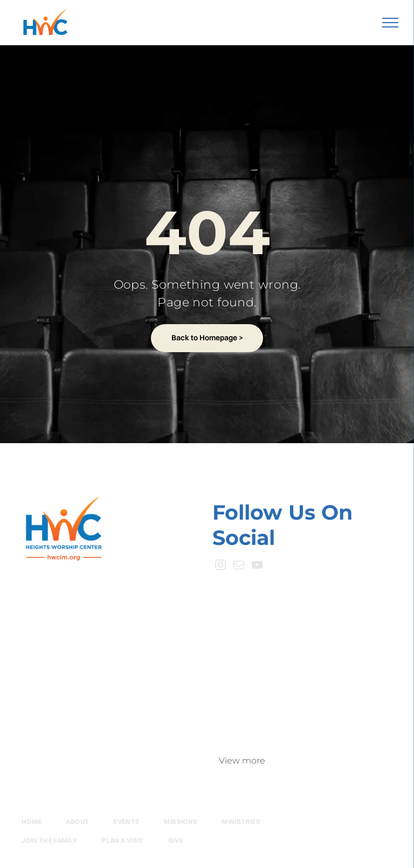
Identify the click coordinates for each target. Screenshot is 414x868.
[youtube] (257, 566)
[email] (239, 566)
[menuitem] (44, 822)
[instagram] (220, 566)
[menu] (390, 23)
